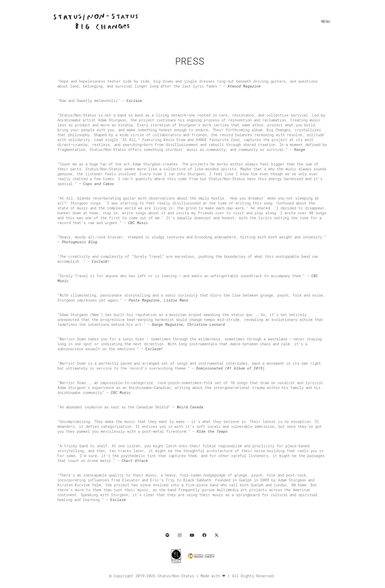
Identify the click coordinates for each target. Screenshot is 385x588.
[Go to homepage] (96, 21)
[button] (327, 21)
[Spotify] (167, 535)
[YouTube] (192, 535)
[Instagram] (180, 535)
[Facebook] (204, 535)
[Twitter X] (217, 535)
